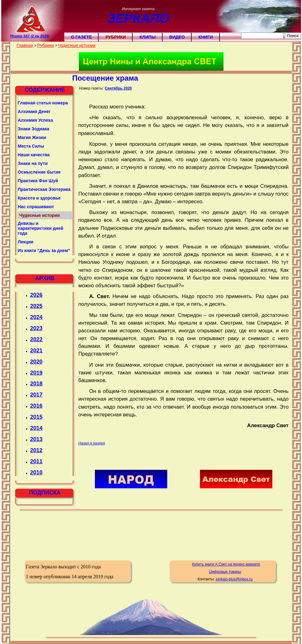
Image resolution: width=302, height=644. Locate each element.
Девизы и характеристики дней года (41, 228)
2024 (36, 317)
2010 (36, 473)
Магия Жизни (32, 137)
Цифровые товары (225, 572)
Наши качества (34, 155)
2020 (36, 362)
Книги (206, 37)
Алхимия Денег (34, 112)
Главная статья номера (43, 103)
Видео (177, 37)
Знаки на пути (33, 163)
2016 (36, 406)
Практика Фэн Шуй (38, 181)
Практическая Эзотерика (44, 189)
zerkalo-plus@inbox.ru (234, 579)
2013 (36, 439)
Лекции (26, 242)
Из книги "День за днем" (44, 250)
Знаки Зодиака (34, 129)
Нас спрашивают (36, 207)
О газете (82, 37)
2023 (36, 328)
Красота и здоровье (39, 198)
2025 (36, 306)
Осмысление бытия (39, 172)
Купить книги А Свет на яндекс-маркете (226, 564)
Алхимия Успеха (36, 120)
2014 (36, 428)
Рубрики (116, 37)
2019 (36, 373)
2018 (36, 384)
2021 (36, 351)
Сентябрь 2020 (118, 88)
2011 (36, 461)
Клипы (147, 37)
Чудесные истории (77, 45)
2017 (36, 395)
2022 (36, 339)
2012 (36, 450)
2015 (36, 417)
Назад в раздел (92, 443)
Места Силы (31, 146)
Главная (25, 45)
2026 (36, 295)
